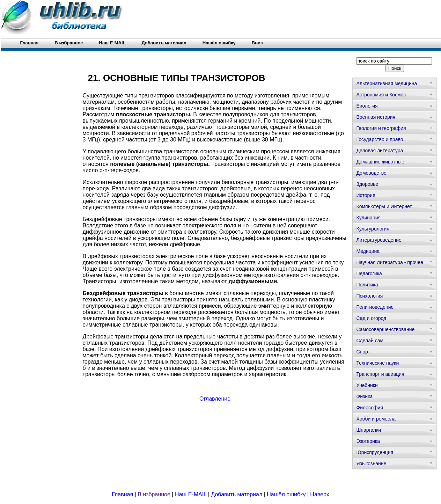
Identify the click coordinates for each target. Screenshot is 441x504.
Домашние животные (380, 162)
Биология (367, 106)
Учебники (367, 385)
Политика (367, 285)
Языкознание (371, 463)
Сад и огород (371, 318)
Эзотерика (368, 441)
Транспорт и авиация (380, 374)
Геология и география (381, 128)
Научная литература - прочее (389, 262)
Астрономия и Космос (381, 95)
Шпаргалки (369, 430)
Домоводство (371, 173)
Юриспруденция (375, 452)
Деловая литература (380, 151)
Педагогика (369, 273)
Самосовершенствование (385, 329)
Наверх (319, 494)
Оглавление (215, 399)
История (366, 195)
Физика (364, 396)
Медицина (368, 251)
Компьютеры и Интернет (384, 206)
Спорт (363, 352)
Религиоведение (375, 307)
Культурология (373, 229)
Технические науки (377, 363)
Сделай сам (370, 341)
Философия (369, 408)
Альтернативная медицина (387, 83)
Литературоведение (379, 240)
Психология (369, 296)
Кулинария (368, 218)
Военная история (376, 117)
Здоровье (367, 184)
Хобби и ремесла (376, 419)
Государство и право (380, 139)
